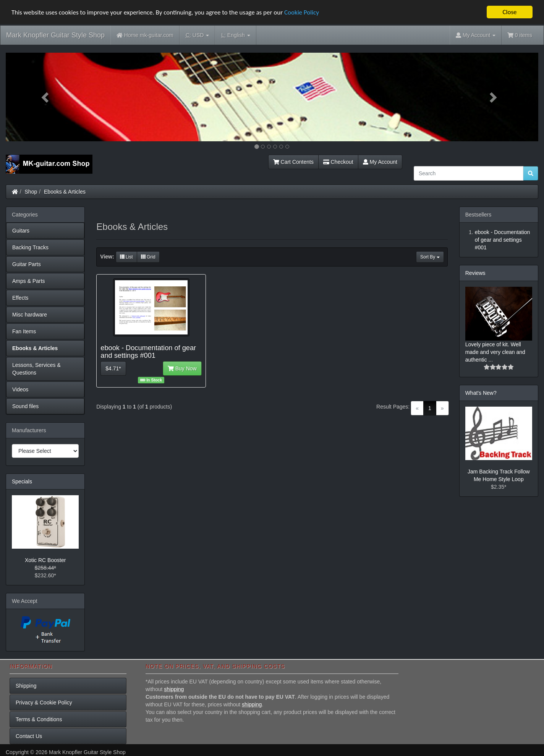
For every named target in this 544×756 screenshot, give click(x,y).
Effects (20, 298)
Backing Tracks (30, 247)
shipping (174, 689)
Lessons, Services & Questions (36, 369)
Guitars (21, 231)
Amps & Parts (29, 281)
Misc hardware (30, 315)
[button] (46, 97)
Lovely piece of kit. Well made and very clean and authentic (495, 352)
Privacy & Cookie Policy (44, 703)
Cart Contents (293, 162)
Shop (31, 192)
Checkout (338, 162)
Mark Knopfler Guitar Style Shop (55, 35)
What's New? (481, 393)
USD (197, 35)
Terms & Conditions (39, 719)
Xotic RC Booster (45, 560)
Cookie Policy (302, 12)
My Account (380, 162)
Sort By (430, 257)
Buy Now (182, 368)
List (126, 257)
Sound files (25, 406)
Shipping (26, 686)
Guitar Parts (27, 264)
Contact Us (29, 736)
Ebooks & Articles (65, 192)
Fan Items (24, 331)
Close (509, 12)
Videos (20, 389)
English (236, 35)
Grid (148, 257)
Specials (22, 481)
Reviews (475, 273)
